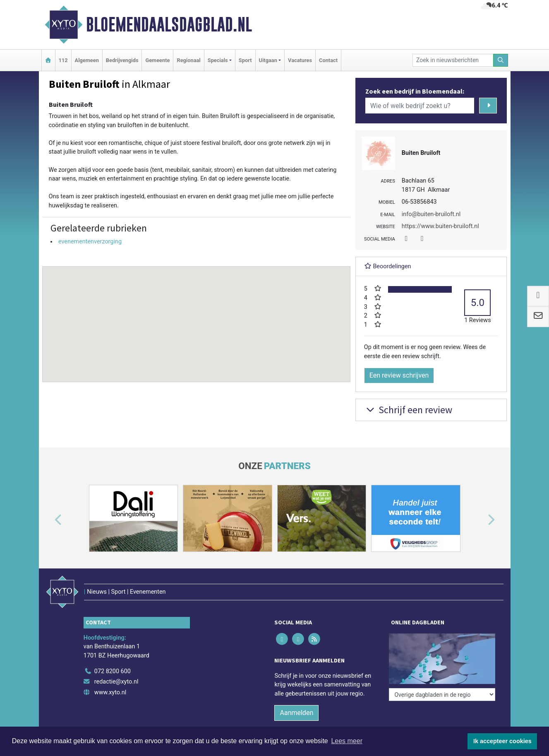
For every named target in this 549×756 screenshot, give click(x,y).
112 (63, 60)
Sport (245, 60)
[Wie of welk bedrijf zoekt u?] (420, 106)
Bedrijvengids (122, 60)
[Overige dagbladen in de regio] (442, 695)
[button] (196, 316)
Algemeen (87, 60)
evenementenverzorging (90, 242)
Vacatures (300, 60)
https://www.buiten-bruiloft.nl (440, 226)
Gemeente (157, 60)
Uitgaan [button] (268, 60)
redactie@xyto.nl (116, 682)
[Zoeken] (501, 60)
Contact (328, 60)
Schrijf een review (408, 410)
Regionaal (188, 60)
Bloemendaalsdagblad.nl (169, 24)
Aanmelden (296, 713)
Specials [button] (218, 60)
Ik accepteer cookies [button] (502, 741)
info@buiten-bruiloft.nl (431, 214)
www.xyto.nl (110, 692)
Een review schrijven (399, 375)
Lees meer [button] (347, 741)
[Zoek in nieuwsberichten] (453, 60)
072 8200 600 (113, 671)
